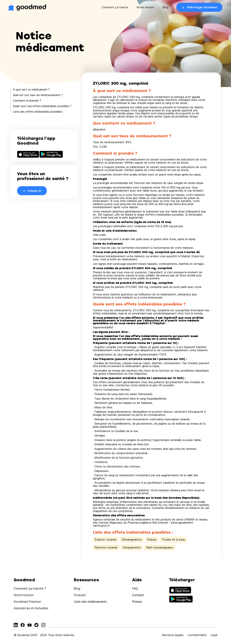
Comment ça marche (115, 7)
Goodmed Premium (27, 602)
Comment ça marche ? (30, 588)
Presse (137, 602)
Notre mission (145, 7)
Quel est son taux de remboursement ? (38, 95)
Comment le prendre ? (27, 101)
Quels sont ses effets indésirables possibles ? (42, 106)
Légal (214, 635)
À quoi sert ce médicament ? (31, 89)
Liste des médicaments (90, 602)
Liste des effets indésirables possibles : (38, 112)
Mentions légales (173, 635)
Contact (138, 595)
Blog (165, 7)
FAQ (135, 588)
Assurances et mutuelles (31, 608)
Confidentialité (197, 635)
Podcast (80, 595)
